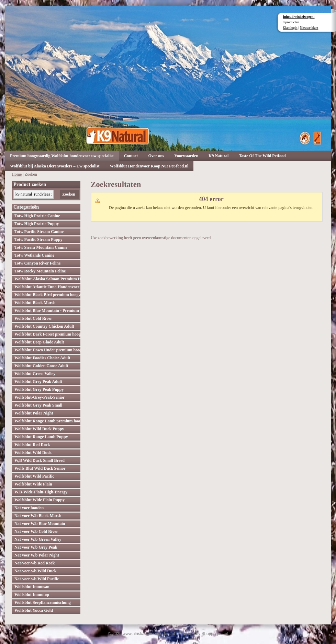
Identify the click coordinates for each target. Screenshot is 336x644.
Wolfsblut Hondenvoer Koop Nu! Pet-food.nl (149, 166)
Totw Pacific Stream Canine (39, 232)
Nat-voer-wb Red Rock (35, 563)
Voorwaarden (187, 156)
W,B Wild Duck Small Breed (40, 460)
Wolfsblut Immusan (32, 587)
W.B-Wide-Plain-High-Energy (41, 492)
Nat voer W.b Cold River (36, 531)
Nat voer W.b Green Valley (38, 539)
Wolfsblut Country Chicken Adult (44, 326)
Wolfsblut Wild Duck (33, 453)
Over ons (156, 156)
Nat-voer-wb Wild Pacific (37, 579)
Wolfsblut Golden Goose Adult (41, 366)
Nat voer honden (29, 508)
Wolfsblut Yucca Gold (34, 610)
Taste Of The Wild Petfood (262, 156)
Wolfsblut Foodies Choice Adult (42, 358)
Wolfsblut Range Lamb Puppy (41, 437)
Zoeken (69, 194)
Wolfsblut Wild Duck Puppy (39, 429)
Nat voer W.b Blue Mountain (40, 524)
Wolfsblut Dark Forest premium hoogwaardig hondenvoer (47, 334)
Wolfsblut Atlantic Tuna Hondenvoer (47, 287)
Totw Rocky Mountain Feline (40, 271)
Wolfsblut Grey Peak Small (38, 405)
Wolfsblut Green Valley (35, 374)
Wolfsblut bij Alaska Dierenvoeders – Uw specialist (55, 166)
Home (17, 174)
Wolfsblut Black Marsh (35, 303)
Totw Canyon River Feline (37, 263)
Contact (131, 156)
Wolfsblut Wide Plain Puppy (40, 500)
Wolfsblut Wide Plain (33, 484)
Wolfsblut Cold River (33, 318)
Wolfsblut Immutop (32, 595)
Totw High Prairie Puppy (37, 224)
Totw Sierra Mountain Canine (41, 247)
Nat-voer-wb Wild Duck (35, 571)
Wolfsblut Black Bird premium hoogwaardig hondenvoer (47, 295)
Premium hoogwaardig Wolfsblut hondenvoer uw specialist (62, 156)
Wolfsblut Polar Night (34, 413)
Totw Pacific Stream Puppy (38, 239)
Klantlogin (290, 28)
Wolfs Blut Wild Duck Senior (40, 468)
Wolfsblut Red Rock (32, 445)
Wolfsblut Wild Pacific (34, 476)
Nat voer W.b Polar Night (37, 555)
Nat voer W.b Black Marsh (38, 516)
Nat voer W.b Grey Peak (36, 547)
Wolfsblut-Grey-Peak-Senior (40, 397)
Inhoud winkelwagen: (299, 17)
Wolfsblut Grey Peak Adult (38, 382)
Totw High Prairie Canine (37, 216)
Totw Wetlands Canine (34, 255)
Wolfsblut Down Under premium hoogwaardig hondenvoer (47, 350)
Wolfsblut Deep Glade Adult (39, 342)
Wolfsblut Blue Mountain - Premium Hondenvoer (47, 311)
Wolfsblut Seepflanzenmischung (43, 602)
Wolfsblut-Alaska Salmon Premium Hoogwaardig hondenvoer (47, 279)
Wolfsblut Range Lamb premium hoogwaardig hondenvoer (47, 421)
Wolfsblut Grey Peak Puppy (39, 389)
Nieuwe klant (309, 28)
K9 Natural (219, 156)
